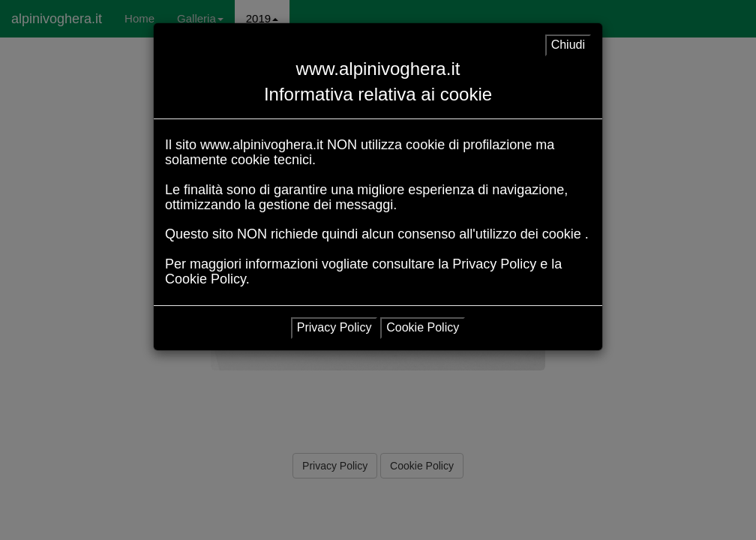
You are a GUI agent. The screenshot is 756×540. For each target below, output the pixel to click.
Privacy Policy (334, 327)
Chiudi (568, 45)
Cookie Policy (423, 327)
